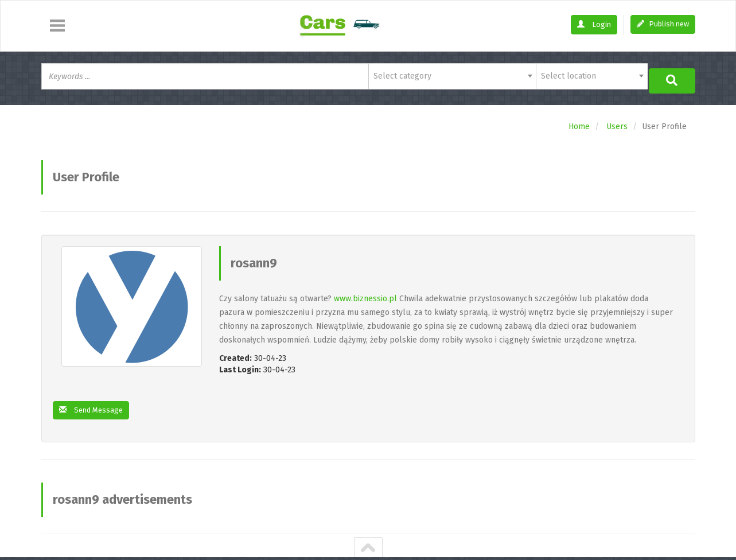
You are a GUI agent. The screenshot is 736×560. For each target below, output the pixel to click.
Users (617, 122)
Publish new (663, 24)
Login (594, 24)
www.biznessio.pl (365, 295)
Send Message (94, 407)
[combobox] (452, 76)
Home (579, 122)
